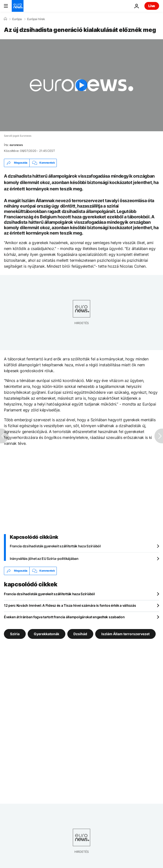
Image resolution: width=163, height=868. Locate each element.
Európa (17, 19)
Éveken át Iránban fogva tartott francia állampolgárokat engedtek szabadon (64, 617)
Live (152, 6)
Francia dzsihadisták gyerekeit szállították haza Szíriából (55, 546)
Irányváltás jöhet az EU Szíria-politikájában (44, 559)
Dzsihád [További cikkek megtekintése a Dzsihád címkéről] (80, 634)
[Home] (5, 19)
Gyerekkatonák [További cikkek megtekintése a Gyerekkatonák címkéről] (47, 634)
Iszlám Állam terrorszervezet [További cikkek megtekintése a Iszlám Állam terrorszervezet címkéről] (125, 634)
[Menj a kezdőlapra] (18, 6)
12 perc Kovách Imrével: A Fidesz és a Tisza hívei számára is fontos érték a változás (70, 605)
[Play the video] (81, 85)
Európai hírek (36, 19)
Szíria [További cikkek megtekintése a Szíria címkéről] (15, 634)
